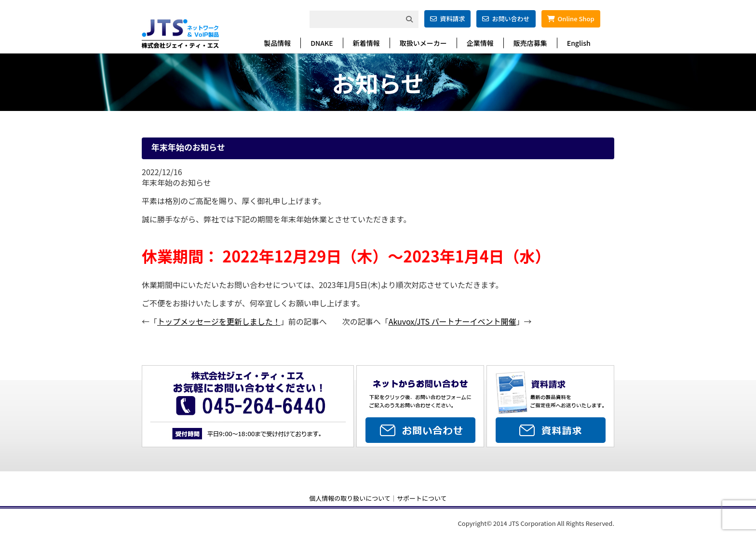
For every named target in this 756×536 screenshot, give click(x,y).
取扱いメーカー (423, 43)
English (579, 43)
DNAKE (322, 43)
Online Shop (571, 19)
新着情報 (366, 43)
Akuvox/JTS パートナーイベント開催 (452, 321)
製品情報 (277, 43)
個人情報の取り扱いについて (350, 498)
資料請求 (447, 19)
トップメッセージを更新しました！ (219, 321)
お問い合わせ (506, 19)
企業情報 (480, 43)
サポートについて (422, 498)
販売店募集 (530, 43)
